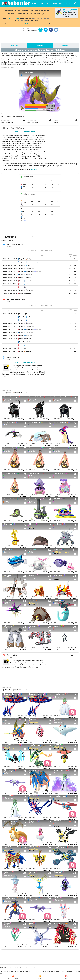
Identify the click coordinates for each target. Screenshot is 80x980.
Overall (21, 420)
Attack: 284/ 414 (51, 107)
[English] (75, 3)
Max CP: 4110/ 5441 (50, 105)
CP (4, 420)
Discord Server (15, 24)
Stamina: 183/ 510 (50, 110)
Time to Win (21, 418)
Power (5, 418)
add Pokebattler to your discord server (36, 24)
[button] (46, 30)
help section (34, 169)
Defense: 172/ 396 (50, 109)
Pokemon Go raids (13, 18)
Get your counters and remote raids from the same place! (69, 14)
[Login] (68, 3)
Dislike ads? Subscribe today (25, 132)
